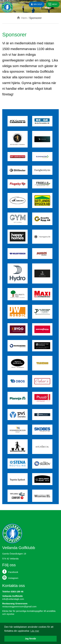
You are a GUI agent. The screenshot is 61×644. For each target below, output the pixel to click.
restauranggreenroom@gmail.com (19, 606)
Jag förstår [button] (31, 639)
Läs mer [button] (35, 631)
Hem (22, 18)
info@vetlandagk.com (13, 599)
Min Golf (37, 4)
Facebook (10, 572)
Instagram (10, 578)
